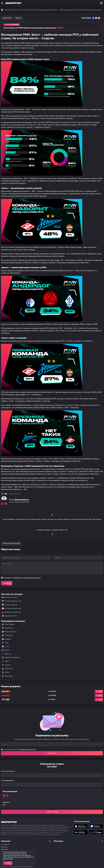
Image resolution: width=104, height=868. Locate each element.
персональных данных (32, 578)
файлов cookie (8, 859)
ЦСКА (5, 672)
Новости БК (7, 18)
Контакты (4, 847)
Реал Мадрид (8, 624)
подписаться (52, 753)
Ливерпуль (7, 635)
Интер (6, 650)
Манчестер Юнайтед (11, 658)
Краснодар (7, 676)
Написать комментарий (11, 543)
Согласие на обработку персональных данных (17, 867)
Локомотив (7, 669)
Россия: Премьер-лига (11, 601)
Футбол (18, 18)
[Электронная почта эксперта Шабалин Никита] (6, 504)
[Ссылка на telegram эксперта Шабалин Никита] (2, 504)
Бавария (6, 639)
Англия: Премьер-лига (10, 608)
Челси (6, 646)
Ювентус (7, 654)
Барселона (7, 628)
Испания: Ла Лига (10, 597)
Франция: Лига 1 (8, 616)
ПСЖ (5, 643)
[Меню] (2, 3)
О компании (5, 845)
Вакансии (4, 849)
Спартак (6, 665)
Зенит (6, 661)
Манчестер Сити (9, 632)
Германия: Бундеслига (10, 612)
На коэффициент (8, 781)
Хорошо (8, 863)
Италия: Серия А (8, 605)
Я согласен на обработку (22, 578)
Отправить (7, 583)
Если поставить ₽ (8, 771)
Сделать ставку (52, 812)
